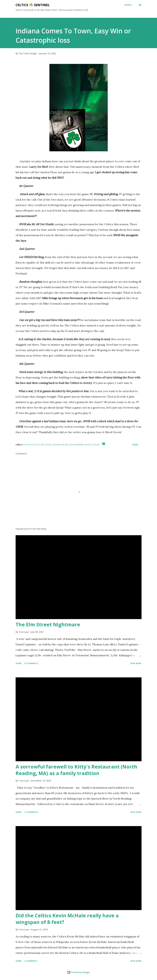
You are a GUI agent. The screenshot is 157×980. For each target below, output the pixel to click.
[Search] (128, 5)
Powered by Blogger (79, 972)
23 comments (31, 663)
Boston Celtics (31, 445)
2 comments (31, 961)
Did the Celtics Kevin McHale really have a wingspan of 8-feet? (67, 919)
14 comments (31, 812)
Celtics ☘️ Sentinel (33, 5)
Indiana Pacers (60, 445)
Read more (136, 663)
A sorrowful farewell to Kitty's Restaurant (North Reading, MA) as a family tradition (76, 770)
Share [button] (135, 445)
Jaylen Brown (77, 445)
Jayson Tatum (92, 445)
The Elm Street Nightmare (48, 624)
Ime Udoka (46, 445)
